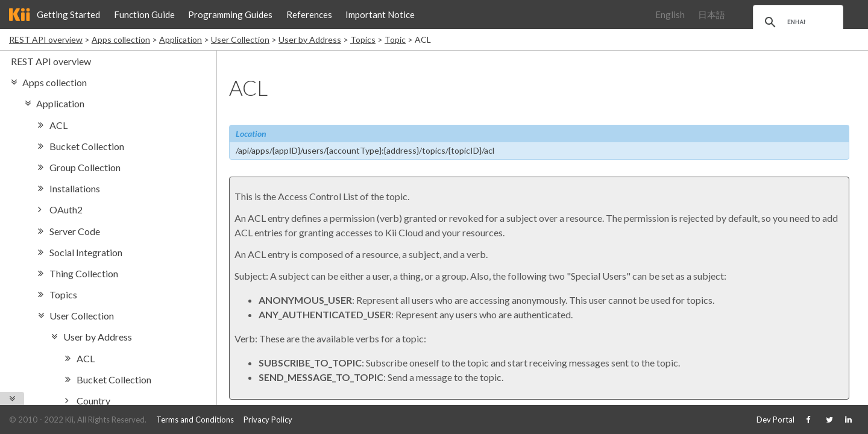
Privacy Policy (268, 420)
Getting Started (68, 14)
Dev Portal (775, 420)
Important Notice (380, 14)
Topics (363, 39)
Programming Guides (230, 14)
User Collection (240, 39)
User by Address (310, 39)
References (309, 14)
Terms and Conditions (195, 420)
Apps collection (121, 39)
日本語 (712, 14)
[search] (796, 22)
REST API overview (46, 39)
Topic (395, 39)
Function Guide (144, 14)
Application (181, 39)
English (670, 14)
